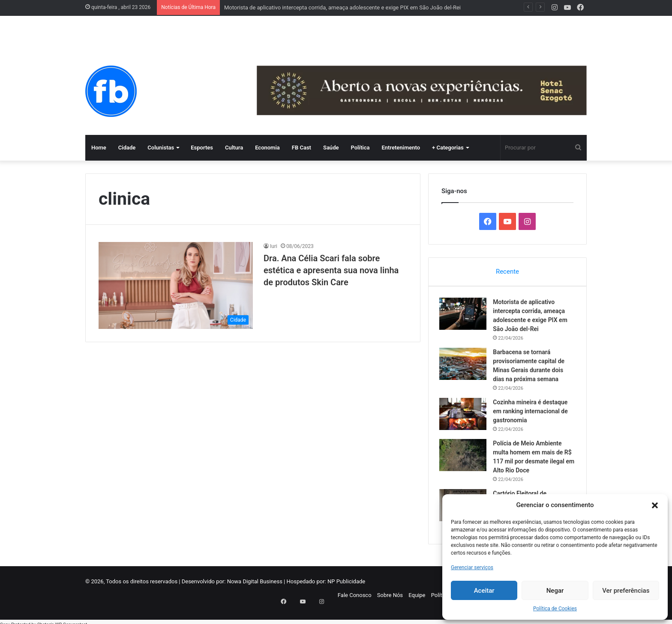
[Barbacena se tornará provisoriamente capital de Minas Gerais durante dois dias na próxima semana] (465, 366)
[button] (655, 505)
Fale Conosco (355, 599)
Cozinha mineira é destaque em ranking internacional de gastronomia (532, 413)
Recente (507, 272)
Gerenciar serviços (472, 567)
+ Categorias (448, 148)
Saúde (331, 148)
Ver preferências (626, 591)
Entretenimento (401, 148)
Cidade (127, 148)
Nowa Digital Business (255, 585)
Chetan (44, 620)
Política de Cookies (555, 609)
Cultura (234, 148)
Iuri (274, 246)
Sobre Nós (390, 599)
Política (360, 148)
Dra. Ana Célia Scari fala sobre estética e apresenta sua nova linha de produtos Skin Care (331, 270)
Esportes (202, 148)
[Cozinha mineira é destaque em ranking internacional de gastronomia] (465, 416)
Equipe (417, 599)
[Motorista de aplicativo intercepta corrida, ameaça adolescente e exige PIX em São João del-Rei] (465, 315)
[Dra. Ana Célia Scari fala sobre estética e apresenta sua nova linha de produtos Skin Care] (176, 285)
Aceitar (484, 591)
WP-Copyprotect (71, 620)
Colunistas (161, 148)
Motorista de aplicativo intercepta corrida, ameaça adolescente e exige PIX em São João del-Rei (342, 7)
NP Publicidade (346, 585)
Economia (267, 148)
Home (99, 148)
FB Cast (301, 148)
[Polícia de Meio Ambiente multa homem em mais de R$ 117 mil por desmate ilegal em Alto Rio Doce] (465, 457)
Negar (555, 591)
